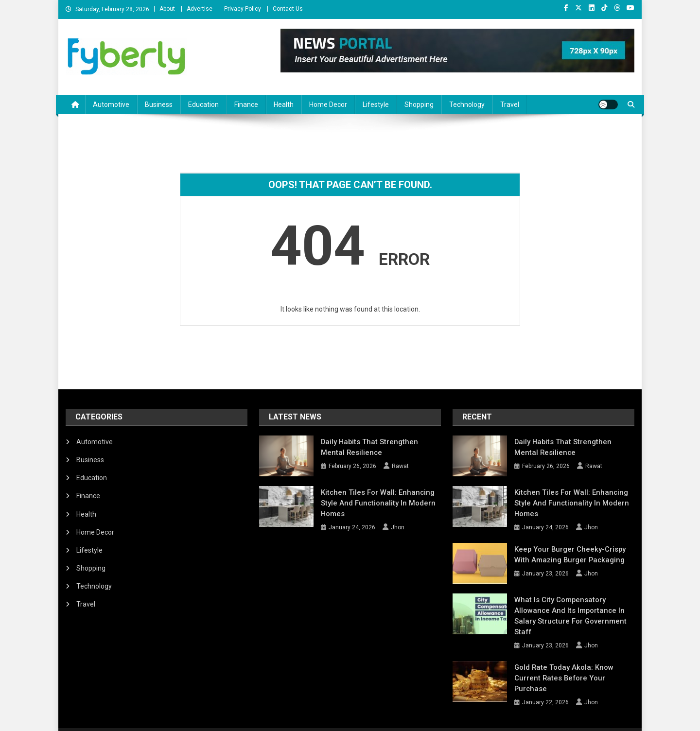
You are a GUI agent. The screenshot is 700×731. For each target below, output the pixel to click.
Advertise (200, 9)
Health (284, 104)
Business (159, 104)
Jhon (398, 527)
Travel (510, 104)
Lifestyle (376, 104)
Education (203, 104)
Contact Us (288, 9)
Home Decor (328, 104)
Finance (246, 104)
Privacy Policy (243, 9)
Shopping (419, 104)
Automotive (111, 104)
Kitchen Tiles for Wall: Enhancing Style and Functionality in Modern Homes (374, 503)
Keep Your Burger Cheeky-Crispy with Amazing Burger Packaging (574, 555)
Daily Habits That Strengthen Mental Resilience (377, 447)
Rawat (400, 466)
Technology (467, 104)
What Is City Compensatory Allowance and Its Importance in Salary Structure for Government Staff (574, 610)
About (167, 9)
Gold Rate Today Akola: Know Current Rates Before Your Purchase (573, 662)
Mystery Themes (187, 720)
